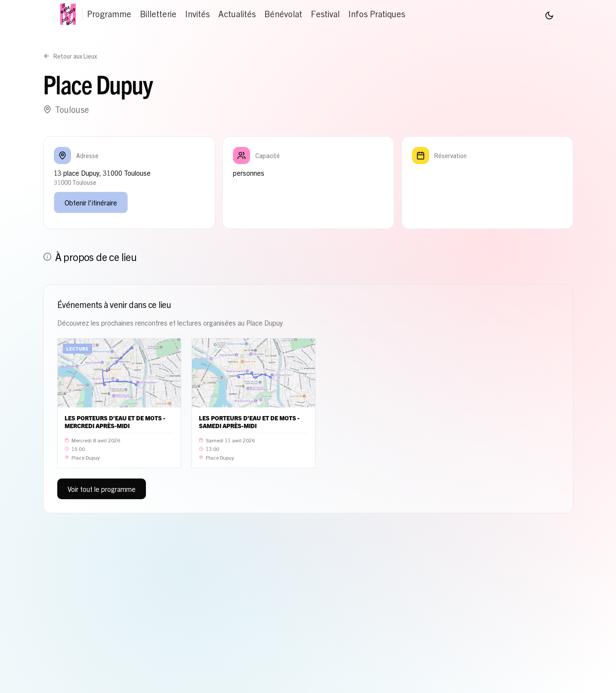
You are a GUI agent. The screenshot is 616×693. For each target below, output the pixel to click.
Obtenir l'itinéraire (91, 202)
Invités (197, 14)
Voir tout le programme (102, 489)
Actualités (237, 14)
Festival (325, 14)
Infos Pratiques (377, 14)
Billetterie (158, 14)
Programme (109, 14)
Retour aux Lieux (70, 56)
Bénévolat (283, 14)
